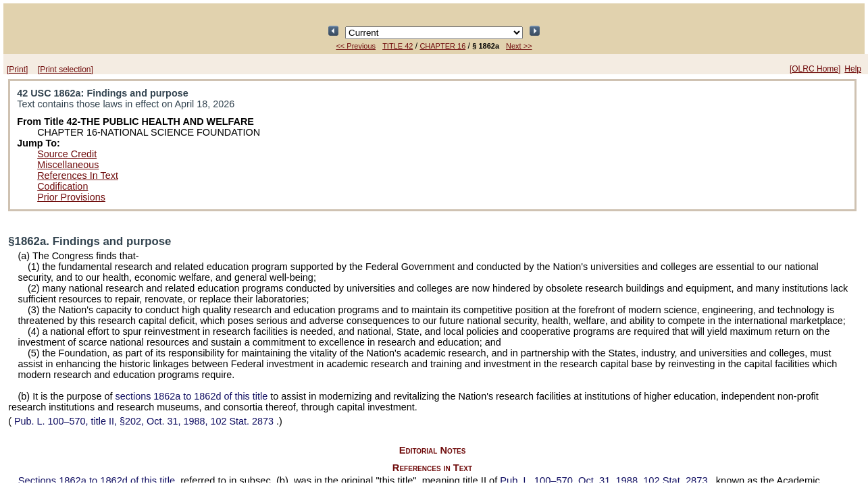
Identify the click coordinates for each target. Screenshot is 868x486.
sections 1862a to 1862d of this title (192, 396)
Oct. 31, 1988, (605, 481)
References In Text (78, 175)
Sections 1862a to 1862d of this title (97, 481)
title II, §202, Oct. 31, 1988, (144, 421)
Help (853, 69)
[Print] (17, 70)
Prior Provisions (71, 197)
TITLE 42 (398, 46)
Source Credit (67, 154)
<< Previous (356, 46)
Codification (62, 186)
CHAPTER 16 (442, 46)
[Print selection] (66, 70)
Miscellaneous (68, 165)
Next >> (519, 46)
